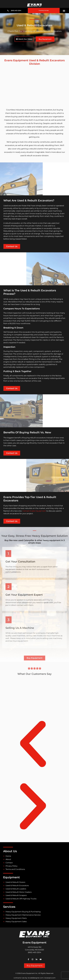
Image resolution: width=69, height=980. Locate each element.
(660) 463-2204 (34, 952)
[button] (64, 11)
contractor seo (19, 978)
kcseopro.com (50, 978)
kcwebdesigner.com (36, 978)
